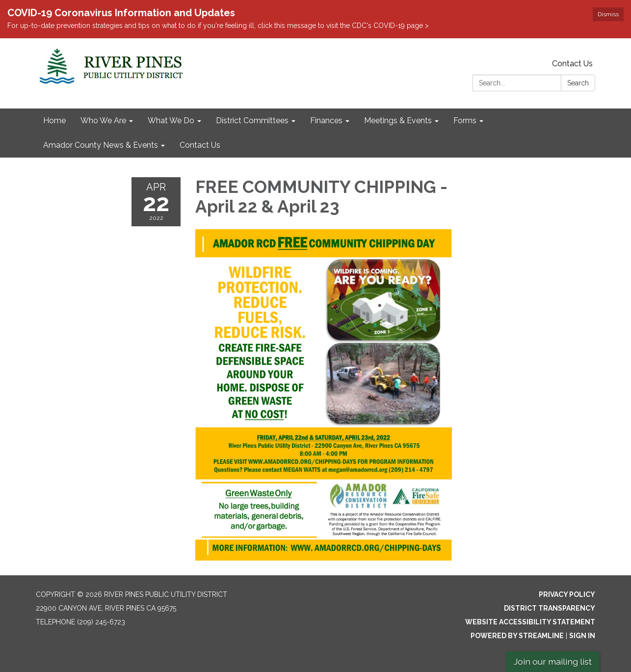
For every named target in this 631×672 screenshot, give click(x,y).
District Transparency (550, 608)
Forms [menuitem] (465, 121)
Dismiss (608, 14)
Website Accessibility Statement (530, 622)
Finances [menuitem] (326, 121)
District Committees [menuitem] (252, 121)
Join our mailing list (553, 661)
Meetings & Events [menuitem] (398, 121)
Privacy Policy (567, 594)
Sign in (582, 636)
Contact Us (572, 64)
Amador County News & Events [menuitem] (101, 145)
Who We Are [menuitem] (103, 121)
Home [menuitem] (54, 121)
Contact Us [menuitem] (200, 145)
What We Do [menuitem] (171, 121)
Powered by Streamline (517, 636)
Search (578, 83)
